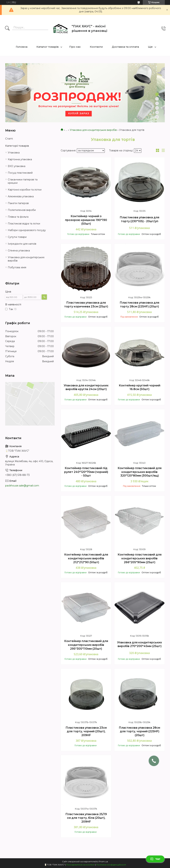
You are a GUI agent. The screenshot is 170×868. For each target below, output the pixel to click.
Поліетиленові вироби (22, 210)
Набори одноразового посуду (27, 230)
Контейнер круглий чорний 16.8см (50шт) (140, 387)
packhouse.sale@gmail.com (22, 486)
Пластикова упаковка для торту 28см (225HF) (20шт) (139, 305)
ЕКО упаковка (17, 166)
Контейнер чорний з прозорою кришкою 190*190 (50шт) (86, 220)
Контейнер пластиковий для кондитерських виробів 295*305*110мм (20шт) (86, 645)
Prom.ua (103, 861)
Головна (22, 47)
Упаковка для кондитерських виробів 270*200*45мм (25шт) (139, 644)
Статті (9, 139)
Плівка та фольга (18, 217)
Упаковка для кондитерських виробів (93, 130)
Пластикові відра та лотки (24, 224)
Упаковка (14, 153)
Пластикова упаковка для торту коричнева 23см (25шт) (86, 305)
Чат (155, 859)
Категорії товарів (17, 146)
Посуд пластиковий (20, 173)
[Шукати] (7, 29)
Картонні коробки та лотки (25, 190)
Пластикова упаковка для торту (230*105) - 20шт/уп (139, 219)
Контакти (96, 47)
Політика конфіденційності (111, 865)
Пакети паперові (18, 203)
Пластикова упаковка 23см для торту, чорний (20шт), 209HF (86, 731)
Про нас (75, 47)
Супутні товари (17, 237)
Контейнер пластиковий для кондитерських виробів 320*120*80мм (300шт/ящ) (140, 472)
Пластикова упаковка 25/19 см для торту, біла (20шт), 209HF (86, 818)
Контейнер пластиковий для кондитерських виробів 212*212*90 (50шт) (86, 558)
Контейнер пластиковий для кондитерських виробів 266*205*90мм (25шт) (140, 558)
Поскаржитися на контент (80, 865)
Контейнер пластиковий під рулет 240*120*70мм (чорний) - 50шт (86, 472)
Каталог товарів (48, 47)
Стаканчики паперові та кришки (23, 181)
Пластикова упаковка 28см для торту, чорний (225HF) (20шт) (139, 731)
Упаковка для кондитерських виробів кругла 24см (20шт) (86, 387)
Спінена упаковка (19, 251)
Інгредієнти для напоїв (22, 244)
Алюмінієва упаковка (21, 196)
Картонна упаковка (20, 159)
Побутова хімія (17, 267)
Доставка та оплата (125, 47)
